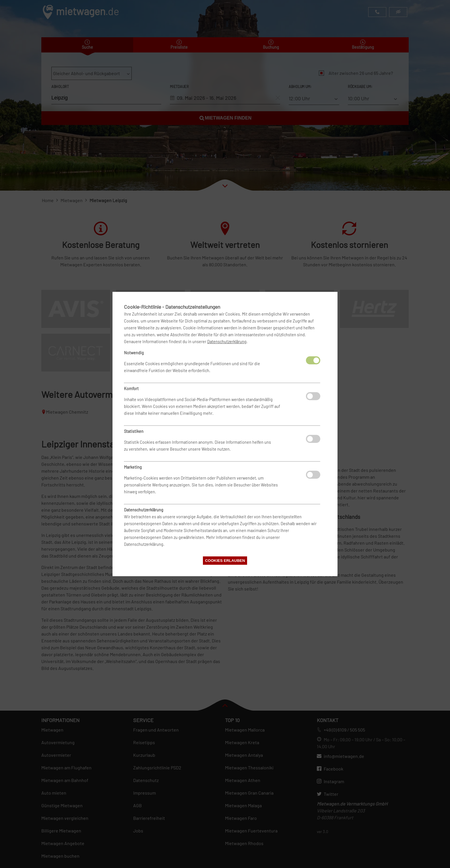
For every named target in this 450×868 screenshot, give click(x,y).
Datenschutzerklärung (227, 342)
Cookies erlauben (225, 561)
